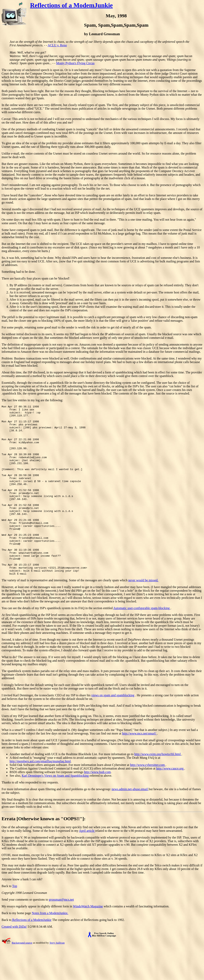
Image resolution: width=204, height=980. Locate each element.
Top (15, 920)
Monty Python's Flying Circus (75, 63)
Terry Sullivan (57, 977)
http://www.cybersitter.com (148, 799)
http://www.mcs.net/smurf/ (140, 767)
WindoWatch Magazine (88, 940)
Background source (22, 977)
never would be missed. (143, 614)
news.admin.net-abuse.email (130, 823)
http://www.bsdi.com (97, 806)
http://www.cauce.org (170, 802)
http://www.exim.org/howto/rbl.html (158, 788)
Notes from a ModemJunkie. (50, 947)
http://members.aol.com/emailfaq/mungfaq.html (40, 795)
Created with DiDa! (14, 961)
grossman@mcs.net (61, 934)
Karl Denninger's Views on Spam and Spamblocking (55, 810)
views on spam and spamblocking (113, 729)
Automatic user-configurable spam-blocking (142, 642)
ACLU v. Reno (57, 45)
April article (87, 865)
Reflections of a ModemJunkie (71, 5)
